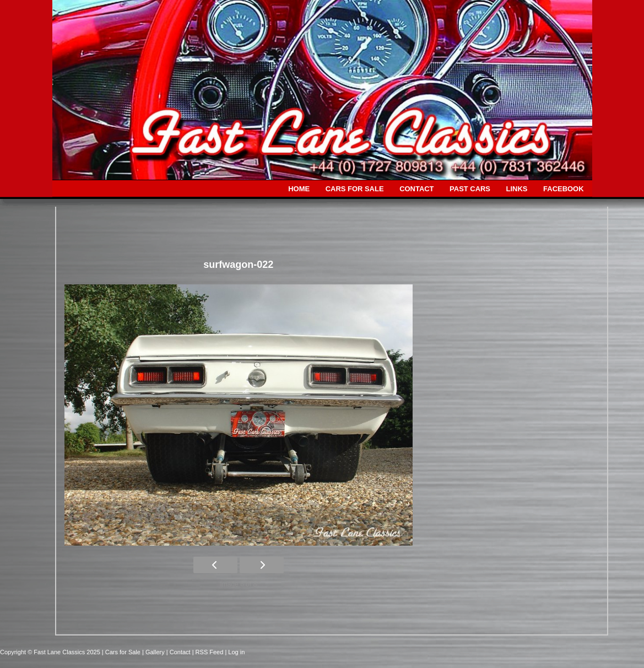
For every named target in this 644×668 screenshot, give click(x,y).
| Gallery (154, 652)
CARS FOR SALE (355, 189)
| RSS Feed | (210, 652)
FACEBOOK (563, 189)
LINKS (517, 189)
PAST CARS (470, 189)
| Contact (179, 652)
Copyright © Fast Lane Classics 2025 (51, 652)
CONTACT (416, 189)
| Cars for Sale (122, 652)
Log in (236, 652)
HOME (299, 189)
